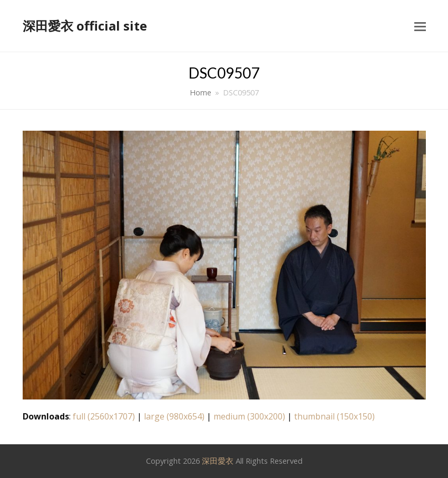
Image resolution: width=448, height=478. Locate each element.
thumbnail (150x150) (334, 416)
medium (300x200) (249, 416)
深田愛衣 (218, 461)
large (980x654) (174, 416)
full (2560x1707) (104, 416)
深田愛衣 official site (85, 26)
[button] (420, 26)
